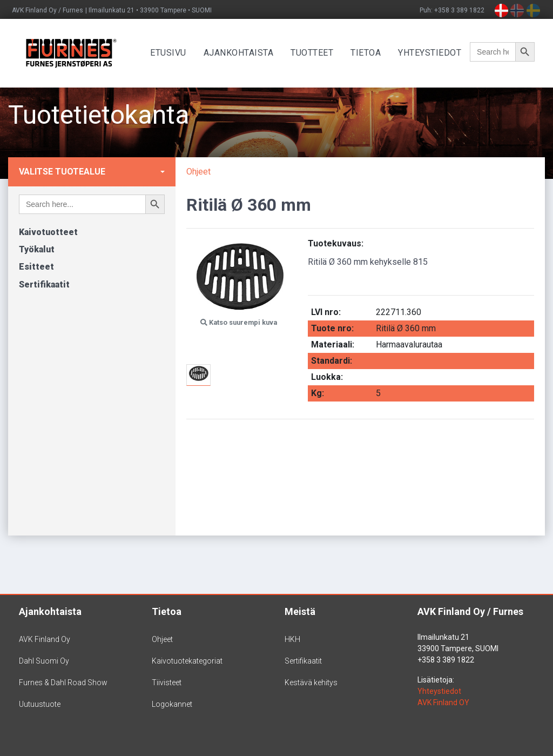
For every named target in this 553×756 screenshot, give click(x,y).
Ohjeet (198, 172)
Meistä (300, 611)
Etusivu (174, 53)
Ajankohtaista (244, 53)
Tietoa (371, 53)
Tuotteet (317, 53)
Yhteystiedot (435, 53)
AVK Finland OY (443, 703)
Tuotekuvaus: (336, 243)
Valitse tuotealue (62, 172)
